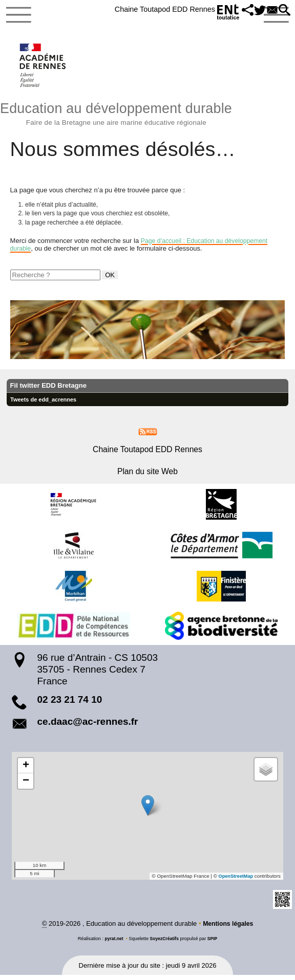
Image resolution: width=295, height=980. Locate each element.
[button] (239, 11)
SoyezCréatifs (164, 943)
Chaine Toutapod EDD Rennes (152, 9)
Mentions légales (228, 928)
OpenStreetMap (235, 881)
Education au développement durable (147, 114)
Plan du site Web (147, 476)
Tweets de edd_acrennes (46, 404)
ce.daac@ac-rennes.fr (88, 726)
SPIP (214, 943)
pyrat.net (113, 943)
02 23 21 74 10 (70, 704)
